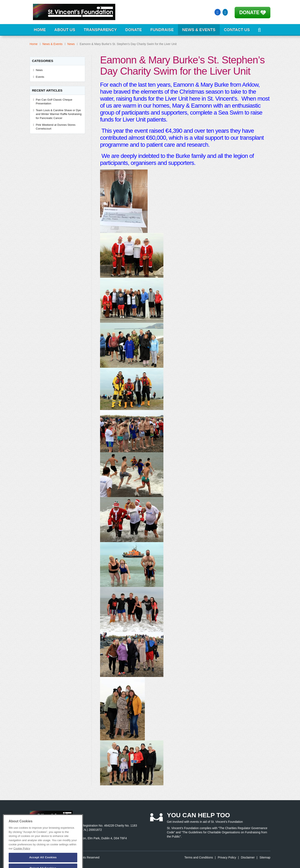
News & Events (199, 30)
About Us (65, 30)
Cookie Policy (22, 854)
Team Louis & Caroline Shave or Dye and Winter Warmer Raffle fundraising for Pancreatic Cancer (59, 114)
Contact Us (237, 30)
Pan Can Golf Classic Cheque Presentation (54, 102)
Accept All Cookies (43, 863)
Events (40, 77)
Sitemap (265, 857)
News (71, 44)
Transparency (100, 30)
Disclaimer (248, 857)
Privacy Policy (227, 857)
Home (40, 30)
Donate (249, 12)
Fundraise (162, 30)
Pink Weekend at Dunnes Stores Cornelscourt (56, 127)
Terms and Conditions (199, 857)
